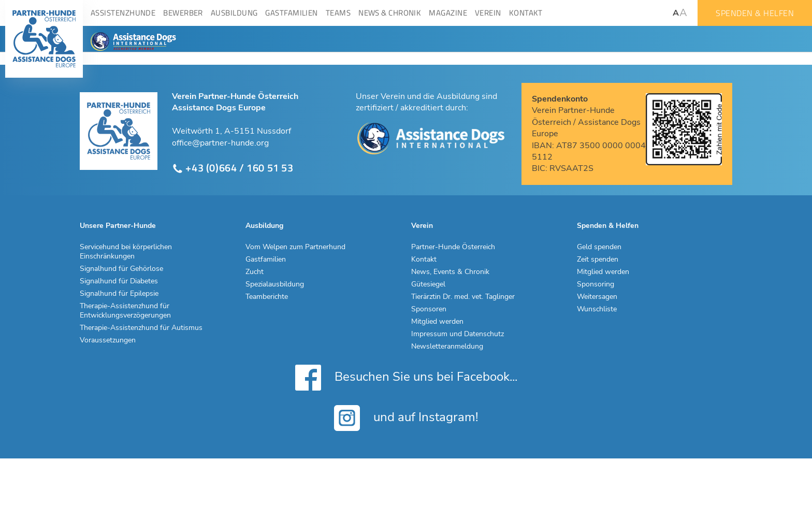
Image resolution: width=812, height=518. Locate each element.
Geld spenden (599, 247)
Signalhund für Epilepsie (119, 294)
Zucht (255, 272)
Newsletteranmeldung (447, 347)
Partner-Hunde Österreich (453, 247)
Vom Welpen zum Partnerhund (295, 247)
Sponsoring (596, 284)
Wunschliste (597, 309)
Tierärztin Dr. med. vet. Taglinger (463, 297)
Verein (422, 226)
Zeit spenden (598, 260)
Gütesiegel (428, 284)
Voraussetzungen (108, 340)
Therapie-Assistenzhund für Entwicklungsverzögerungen (125, 311)
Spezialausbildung (275, 284)
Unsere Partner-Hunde (118, 226)
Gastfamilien (266, 260)
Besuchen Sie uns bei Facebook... (406, 378)
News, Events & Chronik (450, 272)
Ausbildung (264, 226)
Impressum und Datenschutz (458, 334)
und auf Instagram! (406, 418)
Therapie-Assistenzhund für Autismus (141, 328)
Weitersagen (597, 297)
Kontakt (424, 260)
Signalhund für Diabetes (119, 281)
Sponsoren (429, 309)
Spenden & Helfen (755, 13)
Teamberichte (267, 297)
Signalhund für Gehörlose (121, 269)
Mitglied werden (437, 322)
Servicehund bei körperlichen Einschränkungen (126, 252)
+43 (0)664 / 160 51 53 (233, 168)
